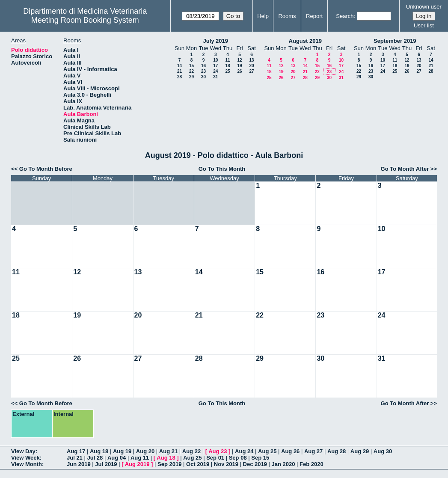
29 (191, 77)
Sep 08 (238, 458)
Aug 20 (145, 451)
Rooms (287, 16)
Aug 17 (76, 451)
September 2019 (395, 41)
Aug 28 (337, 451)
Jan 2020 (283, 464)
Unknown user (424, 7)
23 (203, 71)
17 (215, 66)
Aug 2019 (137, 464)
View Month (27, 464)
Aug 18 (99, 451)
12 (239, 60)
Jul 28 (95, 458)
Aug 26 (290, 451)
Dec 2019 (255, 464)
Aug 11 (140, 458)
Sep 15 (260, 458)
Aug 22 (191, 451)
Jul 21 (75, 458)
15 (191, 66)
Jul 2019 (106, 464)
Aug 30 (383, 451)
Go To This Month (222, 169)
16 (203, 66)
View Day (23, 451)
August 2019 (305, 41)
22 (191, 71)
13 (251, 60)
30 (203, 77)
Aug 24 (244, 451)
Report (314, 16)
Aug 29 (360, 451)
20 (251, 66)
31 (215, 77)
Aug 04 (117, 458)
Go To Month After (405, 169)
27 (251, 71)
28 (179, 77)
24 (215, 71)
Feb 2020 (312, 464)
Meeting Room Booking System (85, 20)
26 (239, 71)
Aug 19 (122, 451)
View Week (25, 458)
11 (227, 60)
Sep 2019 (169, 464)
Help (263, 16)
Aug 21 (168, 451)
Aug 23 (218, 451)
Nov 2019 (226, 464)
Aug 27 (313, 451)
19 (239, 66)
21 (179, 71)
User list (424, 25)
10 (215, 60)
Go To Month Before (46, 169)
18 (227, 66)
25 (227, 71)
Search (345, 16)
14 (179, 66)
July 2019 (215, 41)
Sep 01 (215, 458)
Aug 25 (267, 451)
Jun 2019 (79, 464)
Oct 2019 (198, 464)
